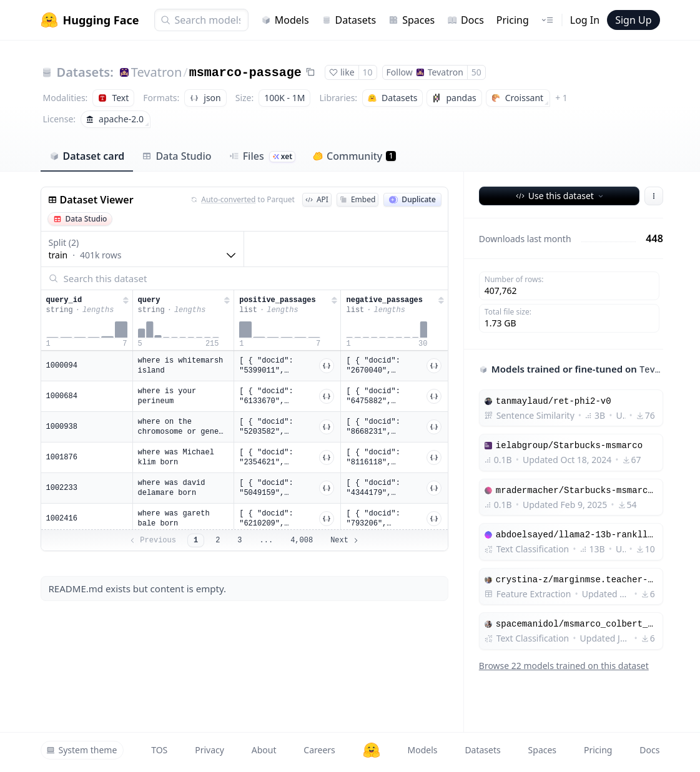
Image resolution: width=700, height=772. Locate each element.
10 (368, 72)
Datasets (349, 20)
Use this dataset (560, 196)
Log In (585, 20)
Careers (319, 750)
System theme (82, 750)
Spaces (412, 20)
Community (354, 156)
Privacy (210, 750)
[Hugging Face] (372, 750)
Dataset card (87, 156)
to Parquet (243, 200)
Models (285, 20)
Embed (357, 199)
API (317, 199)
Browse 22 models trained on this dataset (564, 666)
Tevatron (157, 72)
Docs (466, 20)
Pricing (513, 20)
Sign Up (633, 20)
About (264, 750)
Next (345, 540)
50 (476, 72)
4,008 (302, 540)
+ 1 (561, 98)
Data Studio (176, 156)
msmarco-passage (245, 73)
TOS (159, 750)
